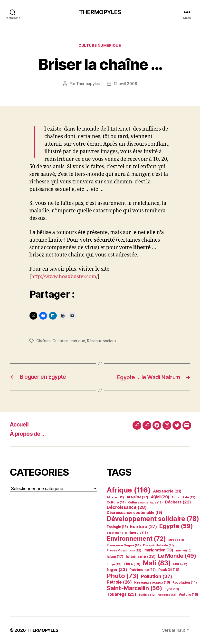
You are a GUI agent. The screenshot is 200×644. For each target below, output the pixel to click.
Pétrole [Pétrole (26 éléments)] (119, 582)
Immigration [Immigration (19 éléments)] (158, 550)
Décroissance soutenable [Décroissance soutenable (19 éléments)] (134, 513)
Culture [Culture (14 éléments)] (116, 502)
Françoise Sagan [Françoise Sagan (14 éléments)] (124, 545)
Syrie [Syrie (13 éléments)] (172, 589)
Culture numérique (100, 46)
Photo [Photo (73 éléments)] (123, 576)
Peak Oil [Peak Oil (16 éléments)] (169, 570)
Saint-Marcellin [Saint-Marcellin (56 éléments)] (134, 588)
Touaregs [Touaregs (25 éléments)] (121, 594)
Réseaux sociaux (103, 341)
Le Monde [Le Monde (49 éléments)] (177, 556)
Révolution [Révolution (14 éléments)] (185, 582)
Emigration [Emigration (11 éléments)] (117, 533)
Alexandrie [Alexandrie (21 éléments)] (167, 491)
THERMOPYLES (100, 12)
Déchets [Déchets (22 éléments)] (178, 502)
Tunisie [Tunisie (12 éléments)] (147, 595)
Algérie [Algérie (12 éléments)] (115, 497)
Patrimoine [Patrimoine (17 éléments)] (143, 570)
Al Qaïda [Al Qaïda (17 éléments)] (138, 497)
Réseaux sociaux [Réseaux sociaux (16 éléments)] (152, 582)
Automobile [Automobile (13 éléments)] (183, 497)
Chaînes (43, 341)
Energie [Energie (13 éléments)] (139, 533)
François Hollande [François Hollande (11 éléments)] (158, 545)
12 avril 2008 (126, 84)
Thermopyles (88, 84)
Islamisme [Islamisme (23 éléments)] (141, 556)
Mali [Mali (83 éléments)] (157, 563)
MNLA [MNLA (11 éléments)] (180, 564)
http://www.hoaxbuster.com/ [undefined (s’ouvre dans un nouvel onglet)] (66, 277)
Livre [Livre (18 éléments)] (132, 564)
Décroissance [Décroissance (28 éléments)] (127, 507)
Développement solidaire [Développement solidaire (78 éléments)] (153, 519)
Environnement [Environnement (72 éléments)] (136, 538)
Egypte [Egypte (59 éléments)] (176, 526)
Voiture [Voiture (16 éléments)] (188, 594)
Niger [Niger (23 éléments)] (117, 569)
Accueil (19, 424)
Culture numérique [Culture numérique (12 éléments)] (145, 502)
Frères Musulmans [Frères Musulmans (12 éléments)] (124, 550)
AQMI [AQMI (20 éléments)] (160, 497)
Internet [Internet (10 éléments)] (184, 551)
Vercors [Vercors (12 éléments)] (167, 595)
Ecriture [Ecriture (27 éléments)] (143, 526)
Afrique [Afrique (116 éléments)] (129, 490)
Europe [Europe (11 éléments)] (176, 540)
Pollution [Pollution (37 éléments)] (156, 576)
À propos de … (29, 434)
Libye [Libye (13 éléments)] (114, 564)
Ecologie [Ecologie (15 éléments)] (117, 527)
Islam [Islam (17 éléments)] (115, 557)
